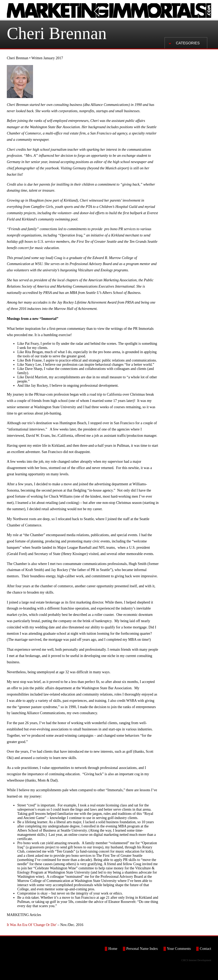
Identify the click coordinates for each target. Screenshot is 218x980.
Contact (205, 949)
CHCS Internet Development (196, 960)
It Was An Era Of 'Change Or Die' (32, 925)
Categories (188, 43)
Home (113, 949)
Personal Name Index (142, 949)
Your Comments (179, 949)
